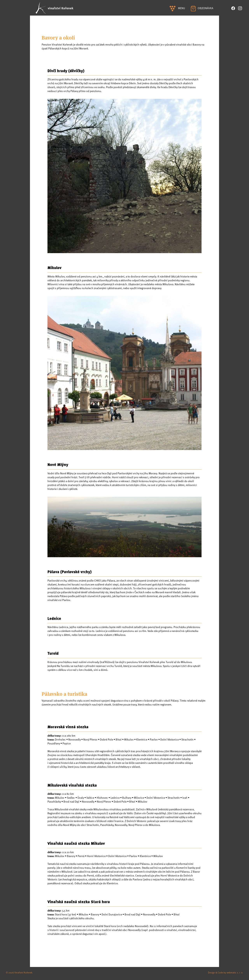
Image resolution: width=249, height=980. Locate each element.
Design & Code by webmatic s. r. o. (226, 972)
